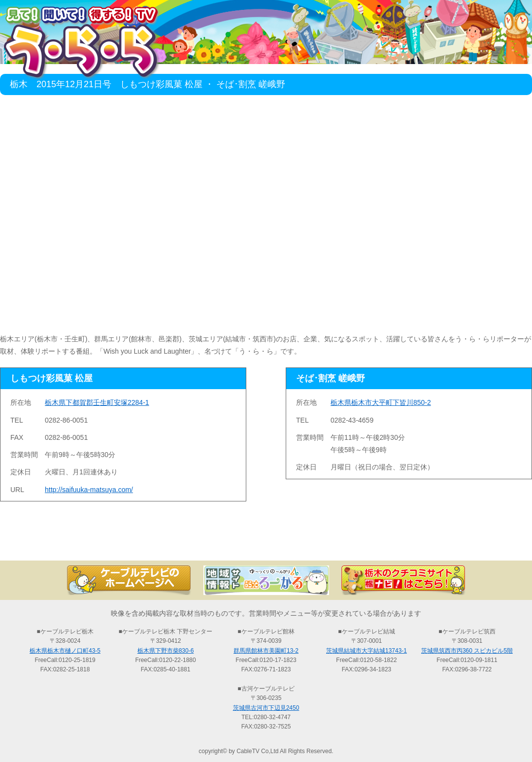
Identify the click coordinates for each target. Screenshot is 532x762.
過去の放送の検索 (266, 543)
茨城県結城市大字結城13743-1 (366, 651)
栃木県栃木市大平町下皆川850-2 (381, 402)
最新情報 (158, 543)
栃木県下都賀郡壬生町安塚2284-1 (97, 402)
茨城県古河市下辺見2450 (266, 708)
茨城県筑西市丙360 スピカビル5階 (467, 651)
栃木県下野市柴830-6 (166, 651)
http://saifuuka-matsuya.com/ (89, 490)
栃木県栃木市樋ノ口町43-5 (65, 651)
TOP (49, 543)
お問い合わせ (483, 543)
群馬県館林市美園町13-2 (266, 651)
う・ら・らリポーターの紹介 (374, 543)
